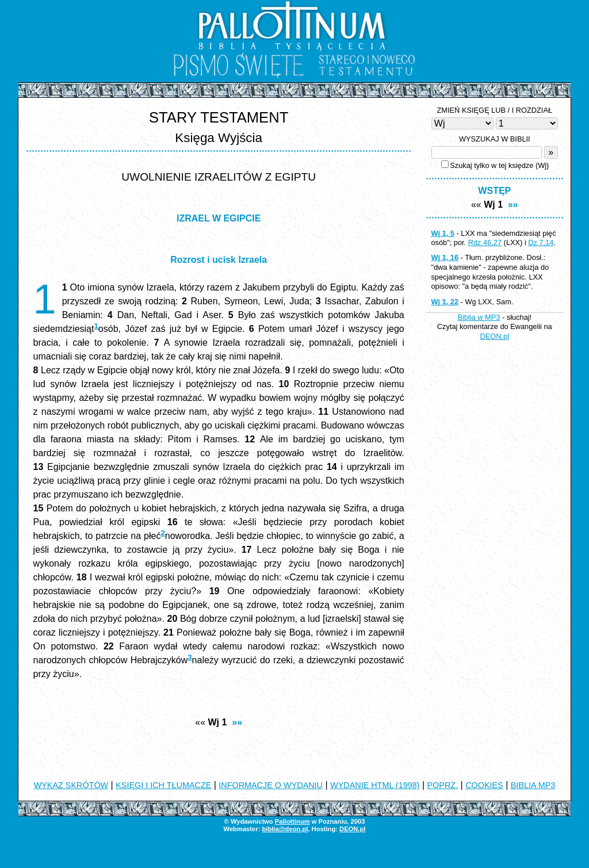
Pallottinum (292, 821)
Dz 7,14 (541, 242)
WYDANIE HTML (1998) (375, 785)
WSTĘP (494, 191)
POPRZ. (443, 785)
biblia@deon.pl (285, 829)
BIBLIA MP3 (533, 785)
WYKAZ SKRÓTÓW (71, 785)
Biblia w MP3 (479, 317)
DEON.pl (495, 336)
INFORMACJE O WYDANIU (271, 785)
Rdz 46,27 (485, 242)
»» (237, 722)
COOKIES (484, 785)
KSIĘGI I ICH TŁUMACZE (163, 785)
